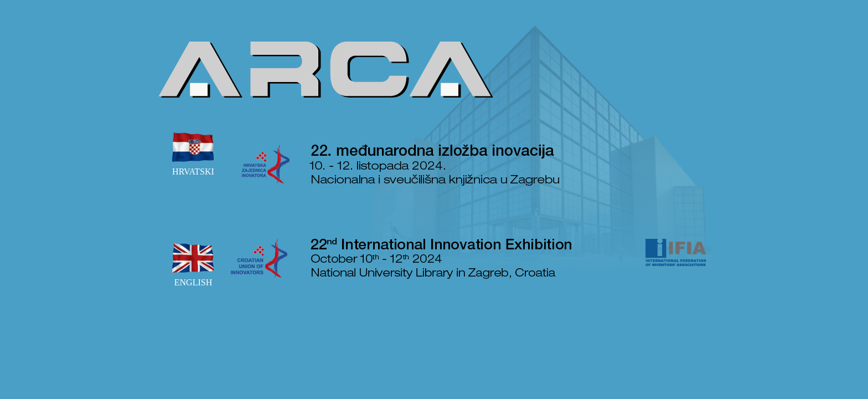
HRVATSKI (193, 152)
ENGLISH (193, 263)
